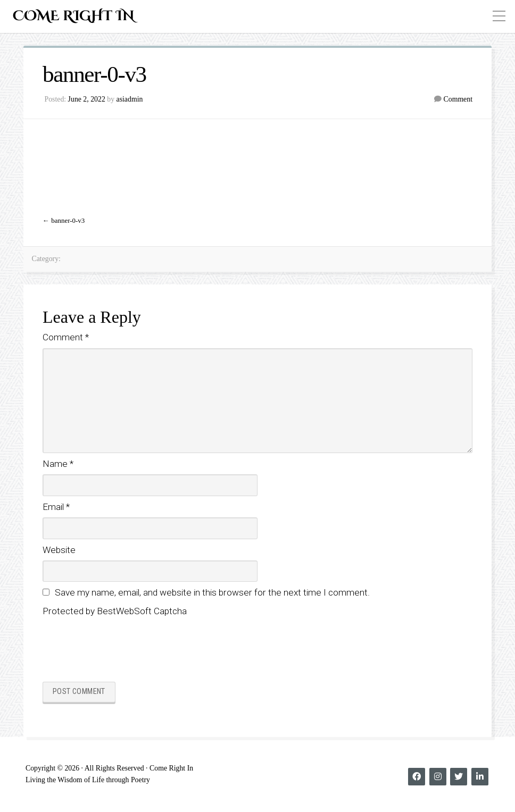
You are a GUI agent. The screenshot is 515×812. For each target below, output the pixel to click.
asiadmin (130, 99)
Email (56, 507)
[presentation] (123, 648)
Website (59, 550)
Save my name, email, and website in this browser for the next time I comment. (212, 592)
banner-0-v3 (68, 220)
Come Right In (74, 16)
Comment (458, 99)
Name (58, 464)
